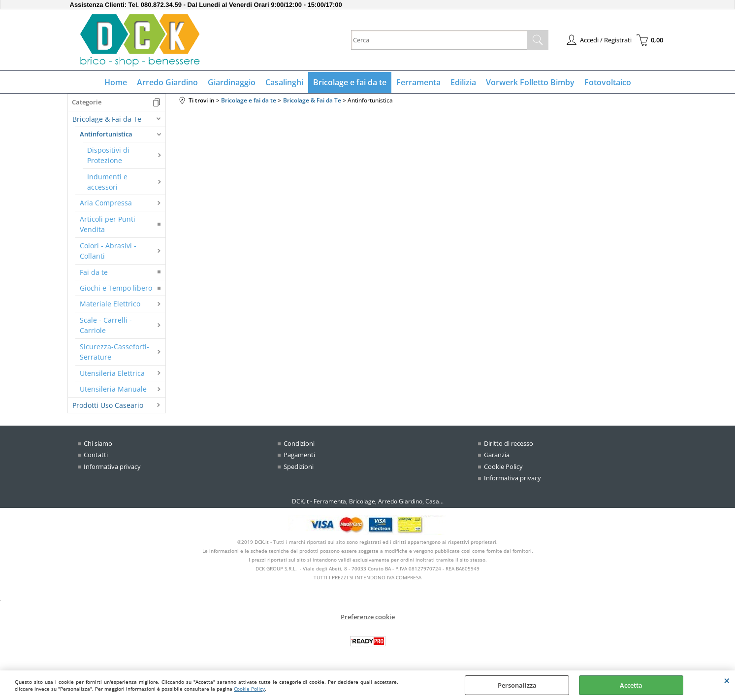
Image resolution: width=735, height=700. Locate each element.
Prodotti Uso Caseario (108, 405)
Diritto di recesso (509, 443)
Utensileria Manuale (113, 389)
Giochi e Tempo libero (116, 288)
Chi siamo (98, 443)
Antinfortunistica (106, 134)
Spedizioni (299, 467)
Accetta (631, 685)
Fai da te (94, 272)
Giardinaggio (232, 82)
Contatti (96, 455)
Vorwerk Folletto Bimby (530, 82)
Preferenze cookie (368, 617)
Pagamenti (299, 455)
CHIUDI (727, 680)
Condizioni (299, 443)
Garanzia (497, 455)
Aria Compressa (106, 203)
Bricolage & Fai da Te (107, 119)
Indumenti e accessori (107, 182)
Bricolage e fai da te (350, 82)
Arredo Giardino (167, 82)
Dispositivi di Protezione (108, 155)
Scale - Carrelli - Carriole (106, 325)
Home (116, 82)
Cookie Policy (249, 689)
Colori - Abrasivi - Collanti (108, 251)
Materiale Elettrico (110, 304)
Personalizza (517, 685)
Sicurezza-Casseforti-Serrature (114, 352)
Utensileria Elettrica (112, 373)
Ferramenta (418, 82)
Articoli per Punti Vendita (108, 224)
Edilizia (463, 82)
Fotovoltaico (608, 82)
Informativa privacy (112, 467)
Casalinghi (284, 82)
